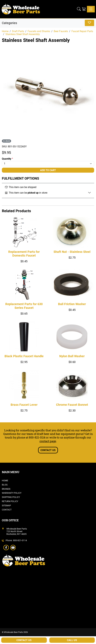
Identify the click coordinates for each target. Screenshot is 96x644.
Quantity (7, 159)
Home (5, 481)
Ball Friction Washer (72, 304)
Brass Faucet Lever (24, 405)
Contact (7, 510)
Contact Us (48, 450)
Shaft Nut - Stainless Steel (72, 252)
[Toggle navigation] (91, 9)
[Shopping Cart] (84, 9)
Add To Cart (48, 170)
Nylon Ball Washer (72, 356)
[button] (79, 9)
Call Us (72, 640)
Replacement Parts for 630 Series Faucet (24, 306)
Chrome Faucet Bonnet (72, 405)
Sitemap (6, 505)
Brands (6, 489)
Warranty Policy (12, 493)
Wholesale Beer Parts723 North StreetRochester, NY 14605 (17, 531)
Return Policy (10, 501)
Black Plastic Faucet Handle (24, 356)
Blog (5, 485)
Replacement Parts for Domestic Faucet (24, 254)
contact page (48, 441)
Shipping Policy (11, 497)
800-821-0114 (37, 437)
